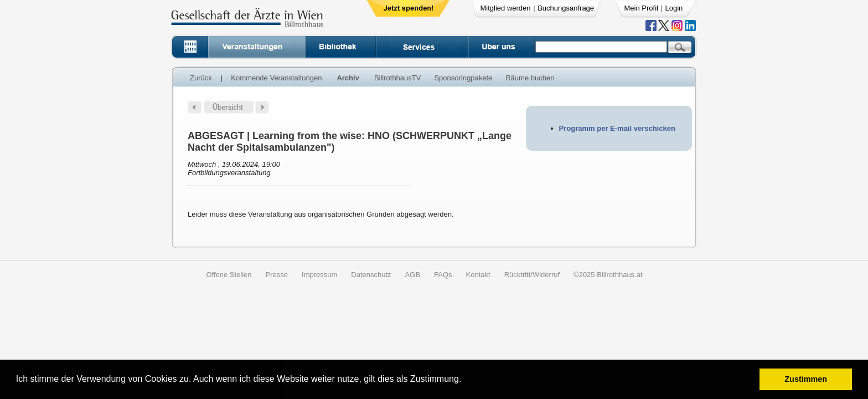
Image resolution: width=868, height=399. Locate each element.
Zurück (201, 78)
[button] (465, 380)
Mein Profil (641, 8)
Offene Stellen (229, 275)
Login (674, 8)
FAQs (443, 275)
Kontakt (478, 275)
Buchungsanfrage (566, 8)
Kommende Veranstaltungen (276, 78)
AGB (413, 275)
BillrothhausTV (398, 78)
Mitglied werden (506, 8)
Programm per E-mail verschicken (617, 128)
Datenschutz (371, 275)
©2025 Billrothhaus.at (608, 275)
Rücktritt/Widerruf (532, 275)
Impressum (319, 275)
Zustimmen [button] (806, 379)
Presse (277, 275)
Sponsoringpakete (463, 78)
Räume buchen (530, 78)
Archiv (348, 78)
